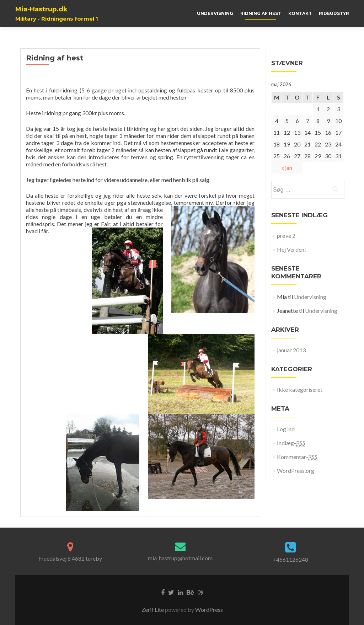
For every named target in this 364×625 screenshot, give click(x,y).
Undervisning (215, 13)
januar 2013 (291, 350)
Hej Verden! (291, 249)
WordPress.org (296, 471)
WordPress (208, 610)
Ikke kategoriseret (300, 389)
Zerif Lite (153, 610)
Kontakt (300, 13)
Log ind (286, 429)
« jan (287, 168)
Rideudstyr (334, 13)
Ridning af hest (261, 13)
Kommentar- (297, 457)
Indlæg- (291, 443)
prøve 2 (286, 236)
